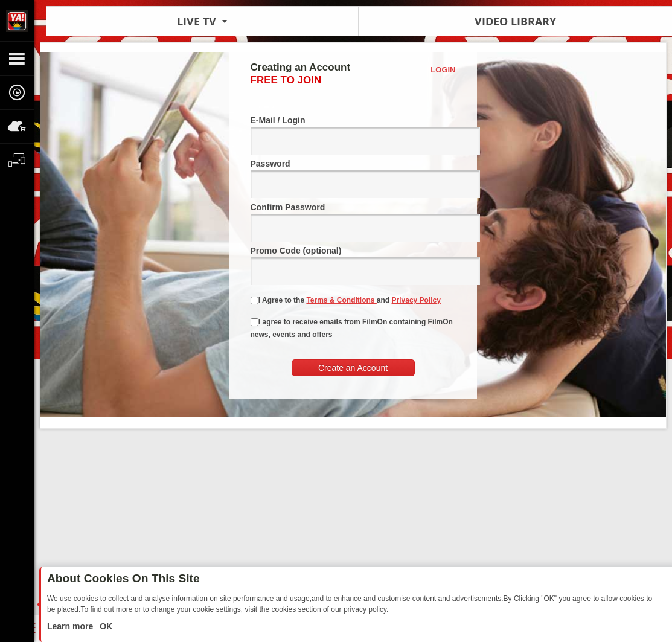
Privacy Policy (416, 300)
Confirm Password (353, 222)
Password (353, 178)
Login (443, 70)
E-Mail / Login (353, 135)
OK (105, 626)
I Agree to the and (346, 300)
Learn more (71, 626)
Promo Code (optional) (353, 265)
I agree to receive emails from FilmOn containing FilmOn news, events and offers (352, 328)
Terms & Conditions (341, 300)
